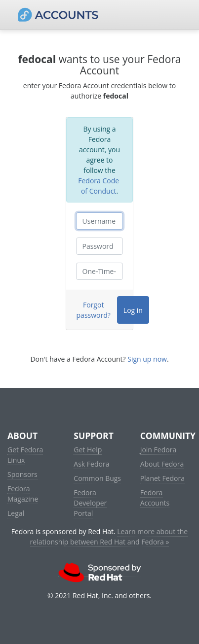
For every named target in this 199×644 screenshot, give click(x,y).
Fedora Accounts (155, 498)
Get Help (88, 450)
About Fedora (162, 464)
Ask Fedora (91, 464)
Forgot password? (94, 310)
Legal (16, 513)
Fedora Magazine (23, 494)
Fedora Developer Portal (90, 503)
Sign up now (147, 359)
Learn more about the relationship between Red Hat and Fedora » (109, 537)
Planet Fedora (162, 478)
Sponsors (22, 474)
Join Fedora (159, 450)
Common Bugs (97, 478)
